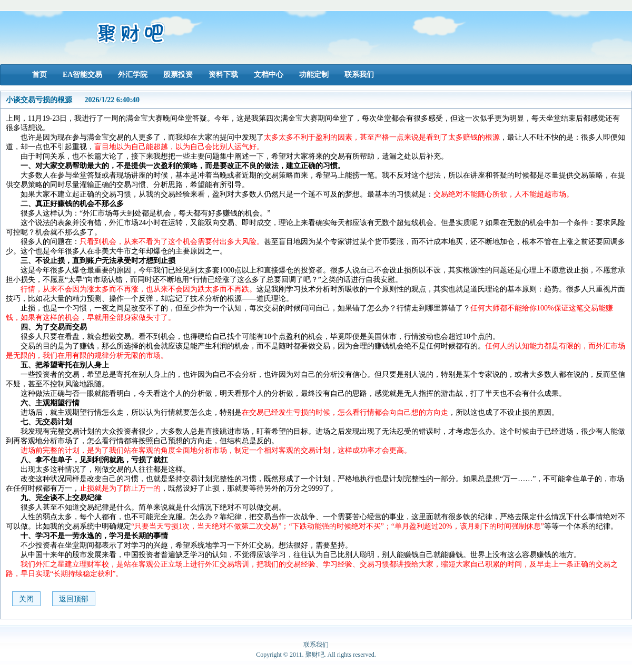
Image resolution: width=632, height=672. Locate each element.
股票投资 (178, 75)
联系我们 (359, 75)
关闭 (26, 599)
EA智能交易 (82, 75)
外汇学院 (133, 75)
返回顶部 (74, 599)
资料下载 (223, 75)
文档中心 (269, 75)
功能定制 (314, 75)
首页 (39, 75)
